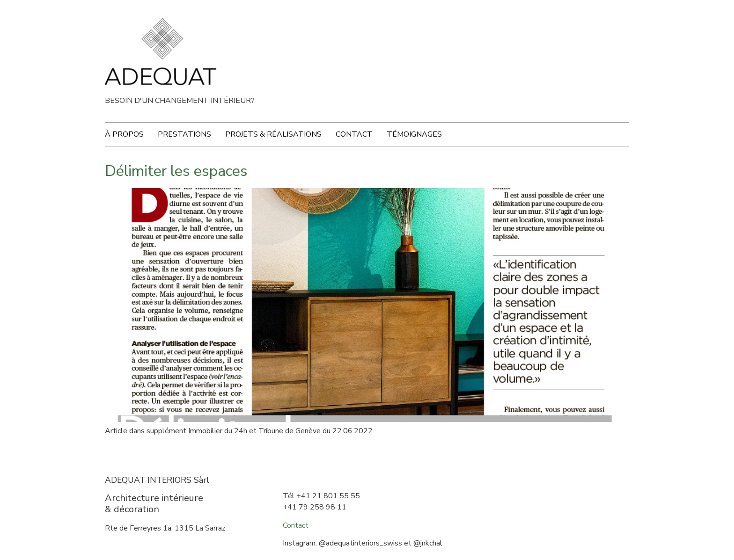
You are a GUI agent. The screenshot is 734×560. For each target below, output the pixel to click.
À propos (124, 134)
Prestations (184, 134)
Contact (354, 134)
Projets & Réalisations (273, 134)
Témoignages (414, 134)
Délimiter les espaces (176, 171)
